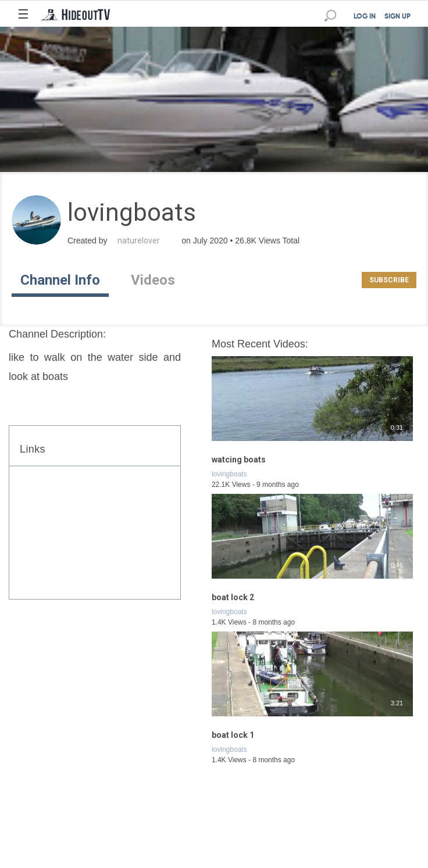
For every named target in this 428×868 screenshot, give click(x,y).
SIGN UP (397, 17)
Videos (153, 280)
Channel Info (60, 280)
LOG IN (365, 17)
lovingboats (229, 474)
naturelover (139, 241)
